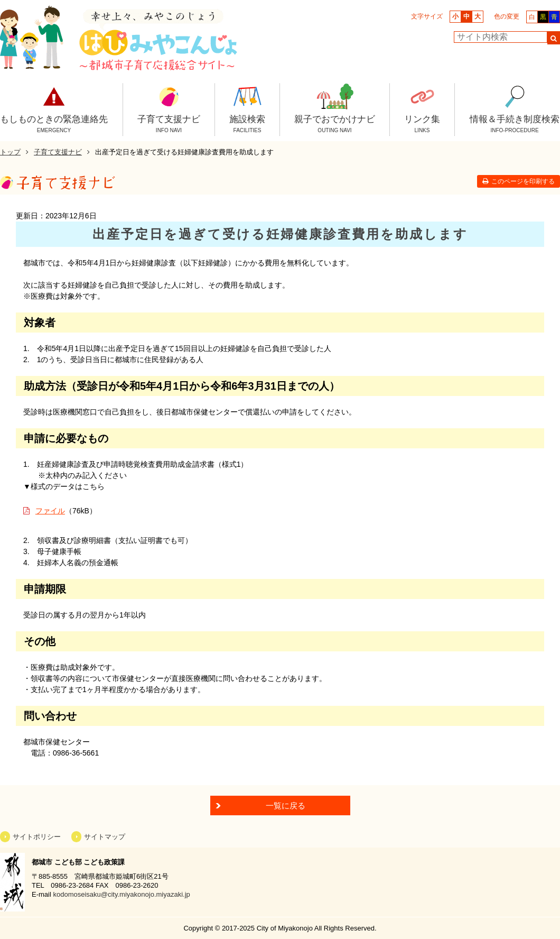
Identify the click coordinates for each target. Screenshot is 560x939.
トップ (10, 152)
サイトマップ (105, 837)
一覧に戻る (286, 805)
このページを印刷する (523, 181)
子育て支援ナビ (58, 152)
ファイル (50, 511)
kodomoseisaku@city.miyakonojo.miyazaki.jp (121, 894)
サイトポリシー (37, 837)
